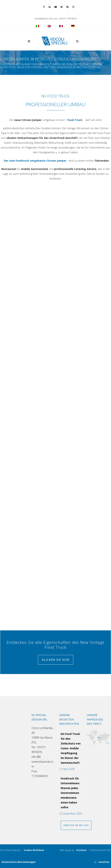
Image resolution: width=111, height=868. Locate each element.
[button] (77, 41)
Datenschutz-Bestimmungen (19, 862)
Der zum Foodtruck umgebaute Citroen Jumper (35, 162)
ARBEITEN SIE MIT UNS (76, 825)
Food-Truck (75, 120)
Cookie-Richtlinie (34, 850)
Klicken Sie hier (56, 660)
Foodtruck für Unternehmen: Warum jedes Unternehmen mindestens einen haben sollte (70, 793)
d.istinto (81, 851)
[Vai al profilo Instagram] (73, 7)
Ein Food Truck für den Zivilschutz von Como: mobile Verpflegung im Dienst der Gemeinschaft (71, 748)
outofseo (104, 863)
